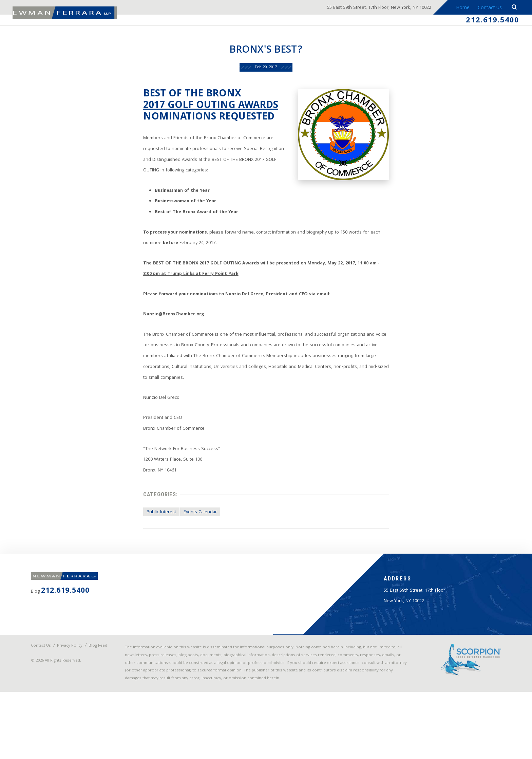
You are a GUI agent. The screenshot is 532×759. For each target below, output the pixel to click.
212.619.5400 (489, 22)
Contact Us (488, 8)
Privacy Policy (76, 700)
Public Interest (150, 553)
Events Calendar (191, 553)
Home (460, 8)
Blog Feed (47, 704)
